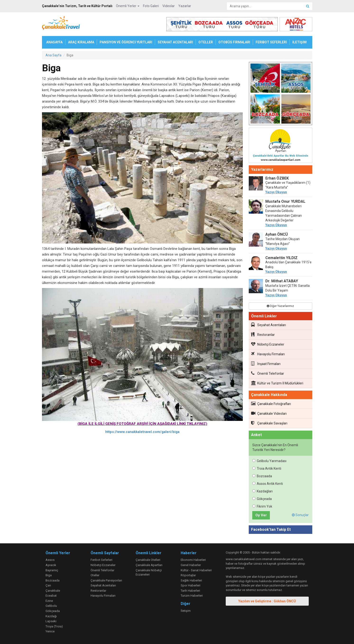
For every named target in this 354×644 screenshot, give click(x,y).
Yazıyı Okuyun (276, 192)
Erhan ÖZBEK (277, 178)
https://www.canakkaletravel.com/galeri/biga (142, 432)
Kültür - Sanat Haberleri (196, 570)
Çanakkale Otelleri (148, 560)
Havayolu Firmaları (268, 354)
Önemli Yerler (128, 6)
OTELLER (206, 42)
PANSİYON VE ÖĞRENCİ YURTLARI (126, 42)
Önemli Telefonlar (268, 373)
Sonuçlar (300, 515)
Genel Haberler (191, 565)
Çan (48, 585)
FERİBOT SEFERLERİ (271, 42)
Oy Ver (261, 515)
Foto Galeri (151, 6)
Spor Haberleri (191, 585)
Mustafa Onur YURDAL (285, 201)
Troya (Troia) (54, 626)
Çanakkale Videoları (269, 413)
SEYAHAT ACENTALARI (175, 42)
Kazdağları (262, 491)
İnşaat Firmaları (266, 364)
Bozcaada (262, 476)
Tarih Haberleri (190, 591)
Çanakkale (53, 591)
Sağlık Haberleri (191, 580)
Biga (49, 575)
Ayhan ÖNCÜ (277, 234)
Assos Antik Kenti (268, 484)
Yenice (50, 631)
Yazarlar (185, 6)
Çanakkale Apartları (149, 565)
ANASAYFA (54, 42)
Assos (50, 560)
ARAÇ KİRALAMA (81, 42)
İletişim (186, 611)
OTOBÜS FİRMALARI (234, 42)
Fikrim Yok (262, 506)
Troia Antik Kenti (267, 468)
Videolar (169, 6)
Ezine (49, 601)
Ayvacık (51, 565)
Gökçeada (262, 499)
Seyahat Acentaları (269, 325)
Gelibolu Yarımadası (269, 461)
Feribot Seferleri (101, 560)
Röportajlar (188, 575)
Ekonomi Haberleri (193, 560)
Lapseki (51, 621)
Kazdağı (51, 616)
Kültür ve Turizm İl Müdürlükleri (277, 383)
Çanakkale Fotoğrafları (271, 404)
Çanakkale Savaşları (269, 423)
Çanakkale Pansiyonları (106, 580)
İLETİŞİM (299, 42)
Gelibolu (51, 606)
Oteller (95, 575)
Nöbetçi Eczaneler (268, 344)
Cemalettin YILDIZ (281, 258)
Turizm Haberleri (192, 596)
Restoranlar (263, 334)
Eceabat (51, 596)
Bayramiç (52, 570)
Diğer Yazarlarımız (280, 306)
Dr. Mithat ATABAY (282, 281)
